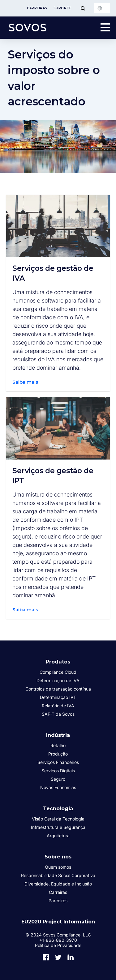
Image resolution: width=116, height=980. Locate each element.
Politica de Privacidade (58, 945)
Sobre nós (58, 857)
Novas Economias (58, 787)
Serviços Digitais (58, 771)
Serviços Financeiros (58, 762)
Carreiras (37, 8)
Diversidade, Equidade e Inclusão (58, 884)
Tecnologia (58, 809)
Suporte (62, 8)
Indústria (58, 735)
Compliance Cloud (58, 672)
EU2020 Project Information (58, 922)
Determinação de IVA (58, 680)
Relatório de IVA (58, 706)
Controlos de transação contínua (58, 689)
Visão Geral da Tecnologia (58, 819)
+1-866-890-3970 (58, 940)
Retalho (58, 745)
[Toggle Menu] (83, 8)
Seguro (58, 779)
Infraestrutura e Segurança (58, 827)
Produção (58, 754)
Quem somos (58, 867)
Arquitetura (58, 836)
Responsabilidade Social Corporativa (58, 875)
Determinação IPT (58, 697)
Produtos (58, 662)
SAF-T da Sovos (58, 714)
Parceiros (58, 901)
